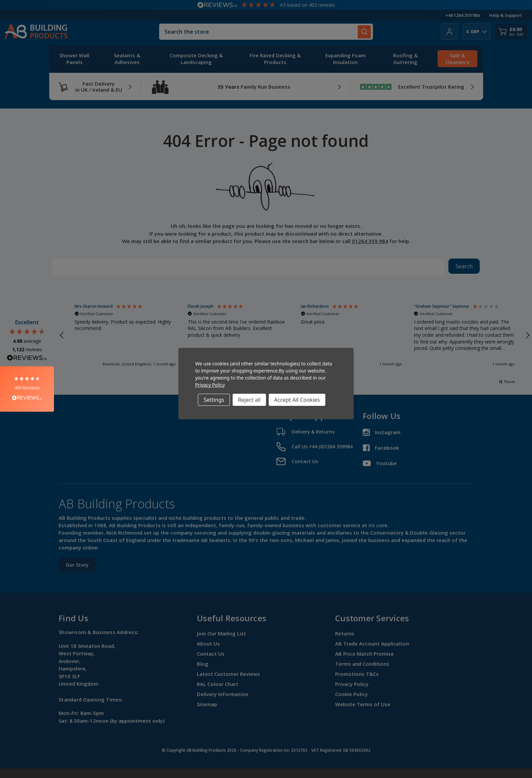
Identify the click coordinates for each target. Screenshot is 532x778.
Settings (214, 400)
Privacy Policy (210, 385)
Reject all (249, 400)
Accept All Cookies (297, 400)
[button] (27, 389)
